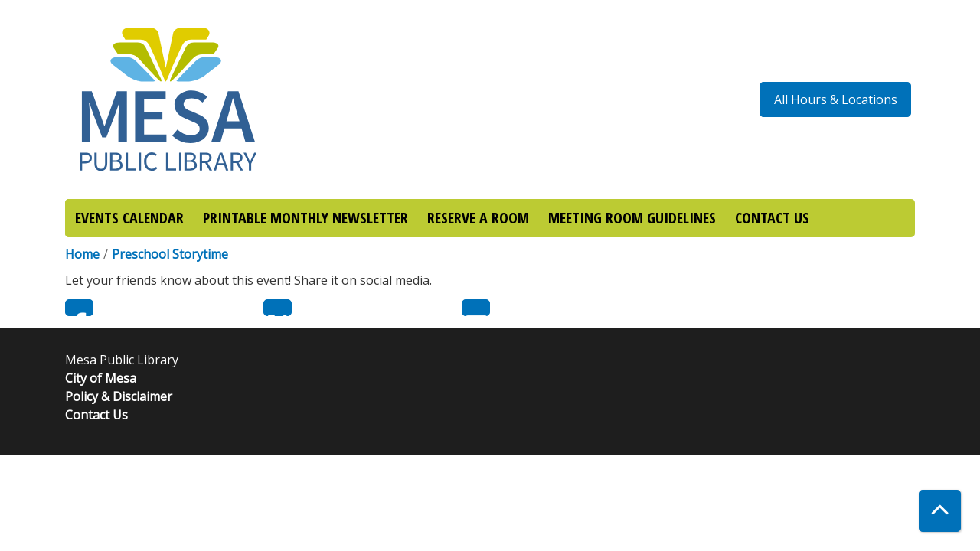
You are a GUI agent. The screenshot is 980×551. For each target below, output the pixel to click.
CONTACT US (772, 218)
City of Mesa (101, 378)
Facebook (79, 308)
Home (82, 254)
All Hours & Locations (836, 99)
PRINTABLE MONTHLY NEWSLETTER (305, 218)
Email (476, 308)
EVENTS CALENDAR (129, 218)
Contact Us (96, 415)
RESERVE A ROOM (478, 218)
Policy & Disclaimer (119, 396)
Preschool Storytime (170, 254)
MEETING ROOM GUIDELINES (632, 218)
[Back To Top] (940, 511)
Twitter (278, 308)
